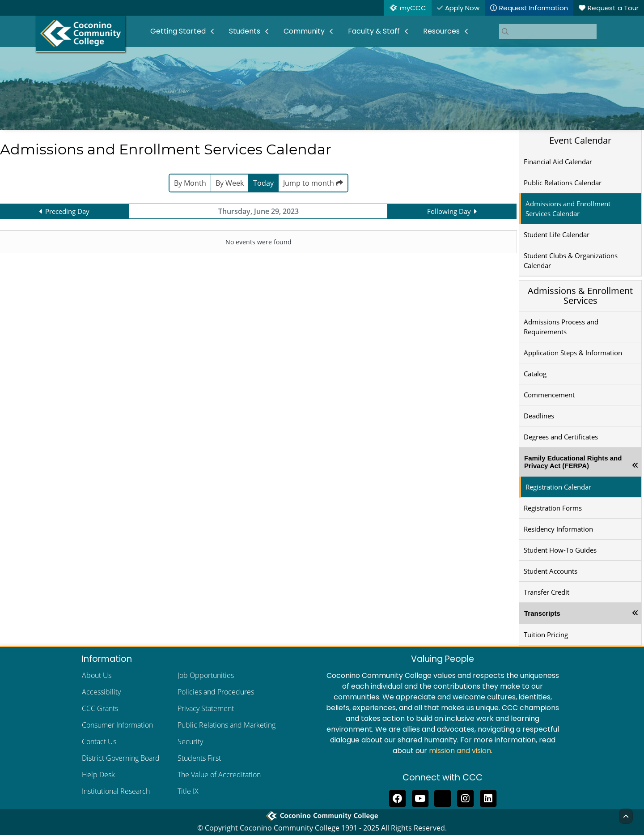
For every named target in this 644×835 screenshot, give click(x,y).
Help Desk (98, 775)
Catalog (535, 374)
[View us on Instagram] (465, 797)
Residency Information (558, 529)
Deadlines (539, 416)
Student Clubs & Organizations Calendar (571, 260)
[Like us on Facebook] (397, 797)
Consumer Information (117, 725)
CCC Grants (100, 708)
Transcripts (542, 613)
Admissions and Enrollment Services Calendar (568, 209)
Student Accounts (551, 571)
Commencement (549, 395)
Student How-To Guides (560, 550)
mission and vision (460, 751)
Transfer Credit (547, 592)
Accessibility (101, 692)
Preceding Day (67, 211)
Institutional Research (116, 791)
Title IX (188, 791)
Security (190, 741)
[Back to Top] (626, 816)
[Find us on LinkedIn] (488, 797)
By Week (230, 183)
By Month (190, 183)
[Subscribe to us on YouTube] (420, 797)
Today (263, 183)
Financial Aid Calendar (558, 162)
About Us (97, 675)
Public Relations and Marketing (227, 725)
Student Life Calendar (557, 234)
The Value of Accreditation (219, 775)
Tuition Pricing (546, 635)
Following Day (449, 211)
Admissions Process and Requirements (561, 327)
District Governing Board (121, 758)
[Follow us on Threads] (443, 797)
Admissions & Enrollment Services (580, 296)
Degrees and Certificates (561, 437)
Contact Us (99, 741)
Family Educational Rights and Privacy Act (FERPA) (573, 462)
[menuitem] (182, 31)
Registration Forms (553, 508)
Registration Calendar (558, 487)
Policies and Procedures (216, 692)
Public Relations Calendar (563, 183)
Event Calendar (580, 140)
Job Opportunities (206, 675)
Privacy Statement (206, 708)
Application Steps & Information (573, 353)
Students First (199, 758)
